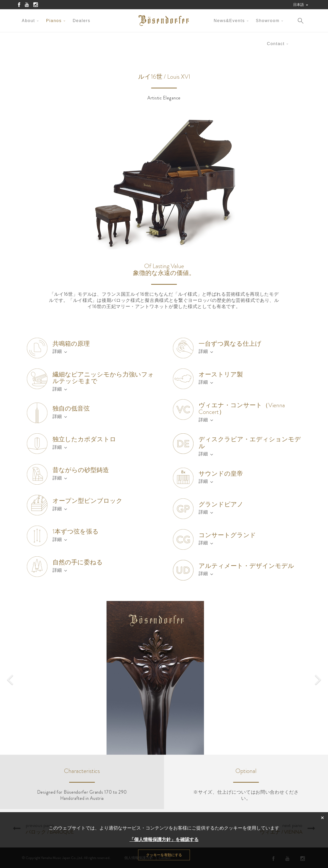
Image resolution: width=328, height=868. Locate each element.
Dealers (82, 21)
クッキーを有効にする (164, 855)
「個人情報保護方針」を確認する (164, 840)
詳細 (60, 351)
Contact (276, 44)
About (28, 21)
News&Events (229, 21)
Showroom (268, 21)
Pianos (54, 21)
